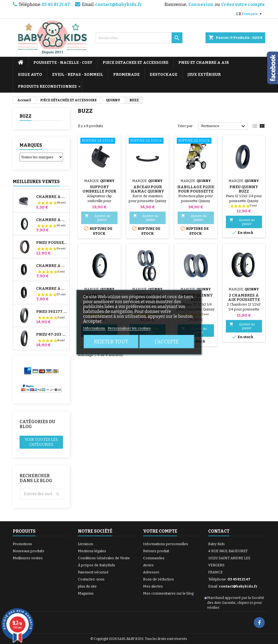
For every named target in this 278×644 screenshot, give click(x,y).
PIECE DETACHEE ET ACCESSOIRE (135, 63)
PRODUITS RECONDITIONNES (47, 87)
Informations (94, 328)
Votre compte (160, 531)
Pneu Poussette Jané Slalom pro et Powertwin (52, 243)
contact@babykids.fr (119, 4)
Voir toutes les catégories (41, 442)
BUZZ (26, 116)
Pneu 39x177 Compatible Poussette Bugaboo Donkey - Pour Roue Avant (52, 312)
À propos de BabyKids (97, 565)
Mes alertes (153, 586)
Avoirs (148, 565)
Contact (219, 531)
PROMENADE (126, 75)
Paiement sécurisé (93, 572)
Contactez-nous (91, 579)
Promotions (22, 544)
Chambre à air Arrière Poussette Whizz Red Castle (52, 289)
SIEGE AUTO (30, 75)
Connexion (201, 4)
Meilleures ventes (28, 558)
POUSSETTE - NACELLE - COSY (63, 63)
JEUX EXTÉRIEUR (204, 75)
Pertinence (224, 126)
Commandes (154, 558)
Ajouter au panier (97, 218)
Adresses (151, 572)
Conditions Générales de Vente (104, 558)
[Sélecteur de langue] (250, 14)
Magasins (86, 593)
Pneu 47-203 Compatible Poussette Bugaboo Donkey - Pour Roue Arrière (52, 335)
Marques (31, 145)
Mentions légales (92, 551)
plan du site (87, 586)
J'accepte (167, 342)
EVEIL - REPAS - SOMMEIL (78, 75)
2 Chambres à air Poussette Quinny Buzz (244, 300)
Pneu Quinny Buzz (244, 189)
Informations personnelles (166, 544)
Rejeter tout (111, 342)
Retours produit (156, 551)
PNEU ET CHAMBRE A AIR (204, 63)
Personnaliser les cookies (129, 328)
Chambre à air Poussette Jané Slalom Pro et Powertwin (52, 220)
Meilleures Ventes (36, 182)
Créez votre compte (243, 4)
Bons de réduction (158, 579)
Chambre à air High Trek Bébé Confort (52, 197)
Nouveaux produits (29, 551)
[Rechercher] (139, 38)
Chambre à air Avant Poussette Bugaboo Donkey (52, 266)
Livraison (86, 544)
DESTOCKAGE (163, 75)
